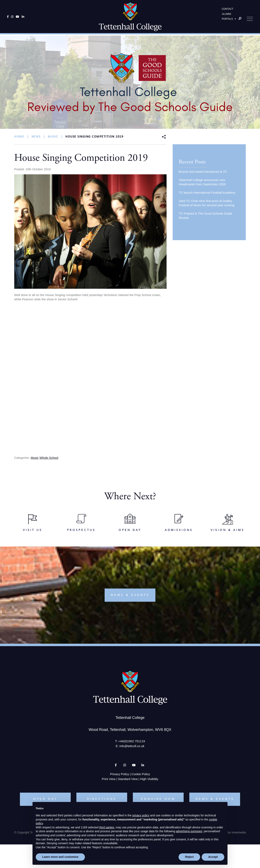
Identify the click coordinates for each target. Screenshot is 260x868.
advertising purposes (189, 831)
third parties (107, 827)
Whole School (49, 458)
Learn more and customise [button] (60, 857)
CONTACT (228, 9)
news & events (130, 596)
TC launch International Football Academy (207, 193)
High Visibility (149, 780)
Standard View (128, 780)
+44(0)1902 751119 (132, 742)
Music (35, 458)
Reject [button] (189, 857)
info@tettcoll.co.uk (132, 747)
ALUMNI (226, 14)
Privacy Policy (120, 775)
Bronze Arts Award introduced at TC (203, 172)
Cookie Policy (141, 775)
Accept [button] (213, 857)
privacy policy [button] (141, 815)
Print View (109, 780)
